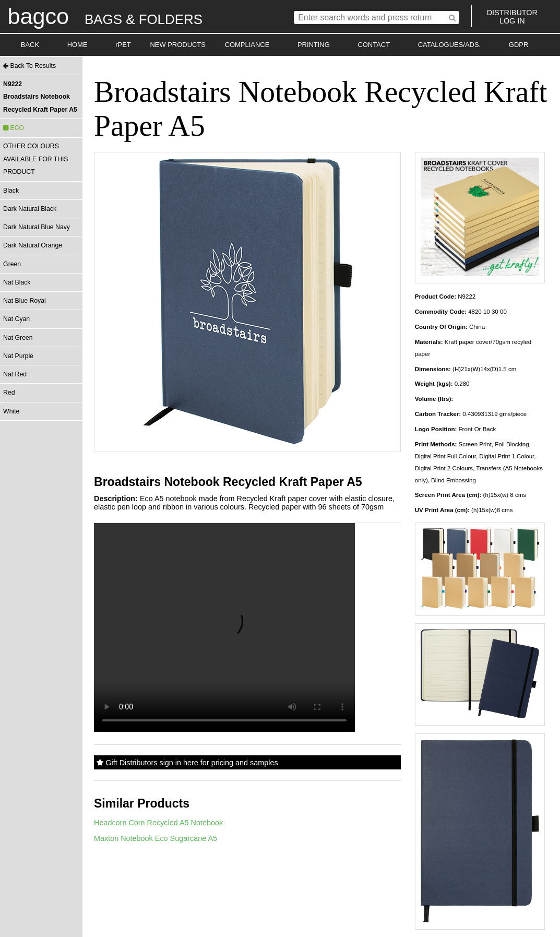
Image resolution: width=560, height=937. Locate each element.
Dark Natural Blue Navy (37, 227)
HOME (78, 45)
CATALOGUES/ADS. (449, 45)
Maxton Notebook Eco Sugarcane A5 (156, 838)
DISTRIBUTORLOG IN (512, 17)
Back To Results (29, 66)
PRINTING (314, 45)
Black (11, 191)
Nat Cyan (16, 319)
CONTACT (374, 45)
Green (12, 264)
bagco (38, 16)
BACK (30, 45)
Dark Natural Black (30, 209)
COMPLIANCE (247, 45)
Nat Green (18, 338)
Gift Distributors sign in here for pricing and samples (187, 763)
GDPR (519, 45)
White (11, 411)
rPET (123, 45)
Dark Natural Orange (33, 245)
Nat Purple (18, 356)
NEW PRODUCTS (178, 45)
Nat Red (15, 374)
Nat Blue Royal (25, 301)
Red (9, 393)
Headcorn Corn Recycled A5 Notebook (158, 823)
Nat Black (17, 282)
